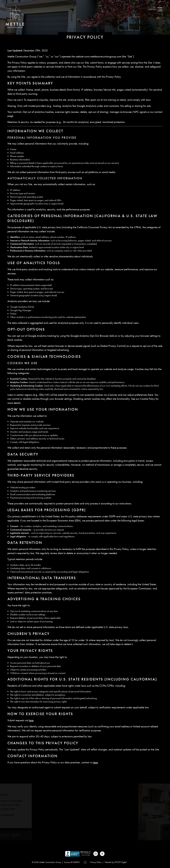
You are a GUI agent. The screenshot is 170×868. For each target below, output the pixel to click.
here (31, 720)
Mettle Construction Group (15, 17)
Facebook (102, 854)
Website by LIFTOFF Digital (115, 862)
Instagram (96, 854)
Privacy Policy (96, 862)
